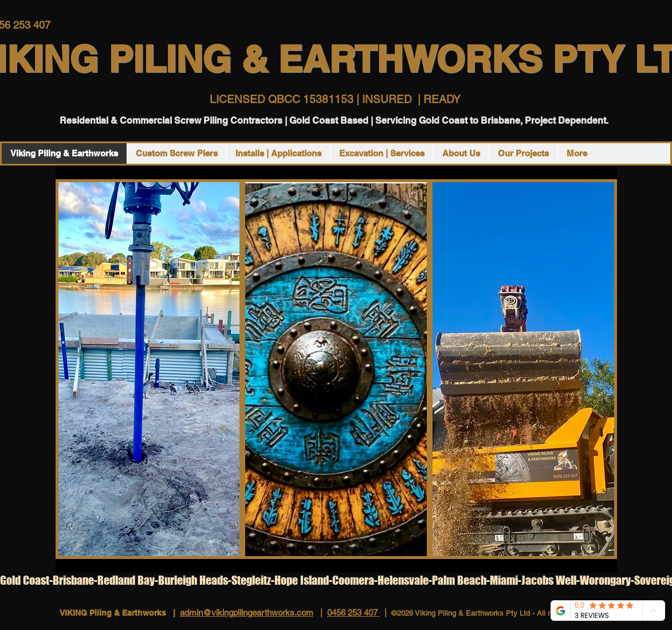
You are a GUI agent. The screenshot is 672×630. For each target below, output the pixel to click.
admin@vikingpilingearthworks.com (247, 613)
